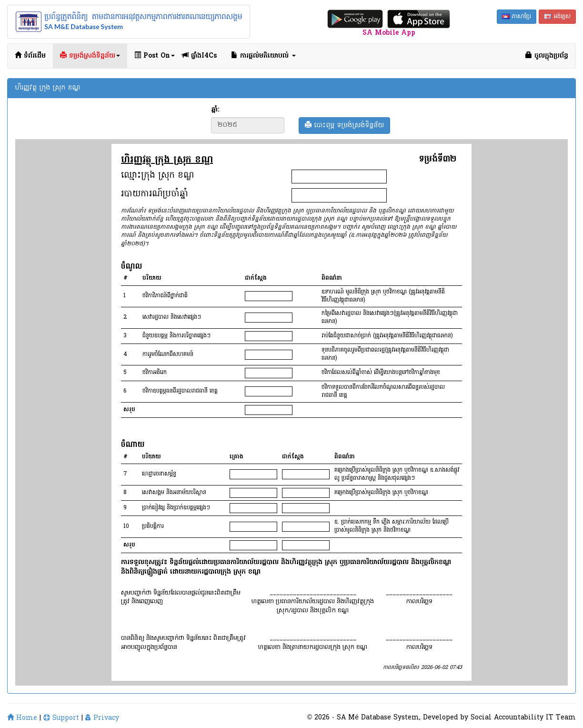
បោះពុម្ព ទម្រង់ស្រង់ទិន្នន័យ (344, 126)
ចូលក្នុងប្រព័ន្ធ (547, 56)
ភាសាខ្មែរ (517, 17)
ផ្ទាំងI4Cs (199, 56)
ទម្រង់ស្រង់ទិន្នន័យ (90, 56)
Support (61, 718)
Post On (155, 56)
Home (22, 718)
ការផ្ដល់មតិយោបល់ (263, 56)
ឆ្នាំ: (215, 110)
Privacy (102, 718)
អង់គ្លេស (557, 17)
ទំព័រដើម (30, 56)
